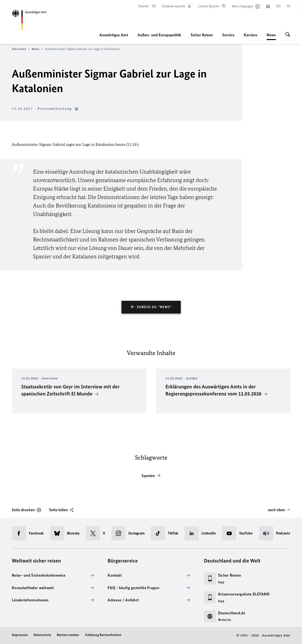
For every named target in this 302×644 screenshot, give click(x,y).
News (271, 35)
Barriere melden (68, 635)
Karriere (250, 35)
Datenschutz (42, 635)
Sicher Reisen (202, 35)
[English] (278, 6)
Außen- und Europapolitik (159, 35)
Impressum (20, 635)
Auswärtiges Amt (114, 35)
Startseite (21, 49)
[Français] (288, 6)
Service (228, 35)
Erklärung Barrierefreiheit (103, 635)
